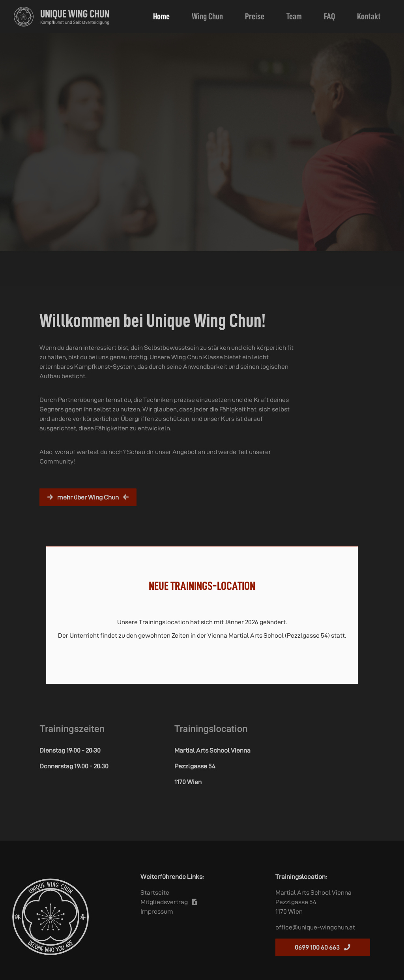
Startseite (155, 893)
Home (163, 15)
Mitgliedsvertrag (169, 902)
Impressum (157, 911)
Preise (255, 16)
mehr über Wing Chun (88, 497)
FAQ (329, 16)
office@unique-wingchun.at (315, 927)
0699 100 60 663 (323, 947)
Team (294, 16)
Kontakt (369, 16)
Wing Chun (207, 16)
